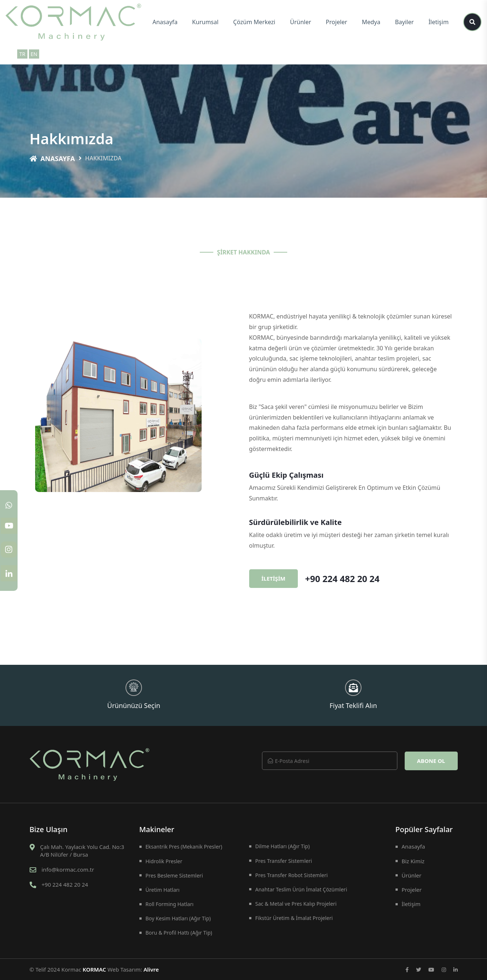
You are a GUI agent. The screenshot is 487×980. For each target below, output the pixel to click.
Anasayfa (165, 22)
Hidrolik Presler (164, 861)
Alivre (151, 969)
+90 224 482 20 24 (342, 579)
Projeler (336, 22)
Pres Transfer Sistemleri (284, 861)
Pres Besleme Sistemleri (174, 875)
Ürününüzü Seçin (134, 695)
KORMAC (94, 969)
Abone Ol (431, 761)
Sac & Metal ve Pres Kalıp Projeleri (296, 904)
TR (23, 54)
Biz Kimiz (413, 861)
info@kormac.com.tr (68, 869)
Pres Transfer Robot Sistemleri (292, 875)
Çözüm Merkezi (254, 22)
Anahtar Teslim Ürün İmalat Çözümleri (301, 889)
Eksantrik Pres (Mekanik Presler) (184, 847)
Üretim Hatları (163, 890)
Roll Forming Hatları (170, 904)
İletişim (439, 22)
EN (34, 54)
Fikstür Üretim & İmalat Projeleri (294, 918)
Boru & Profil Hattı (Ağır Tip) (179, 933)
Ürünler (301, 22)
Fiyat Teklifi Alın (353, 695)
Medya (371, 22)
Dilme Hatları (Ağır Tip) (283, 846)
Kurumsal (205, 22)
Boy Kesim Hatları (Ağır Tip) (178, 918)
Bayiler (404, 22)
